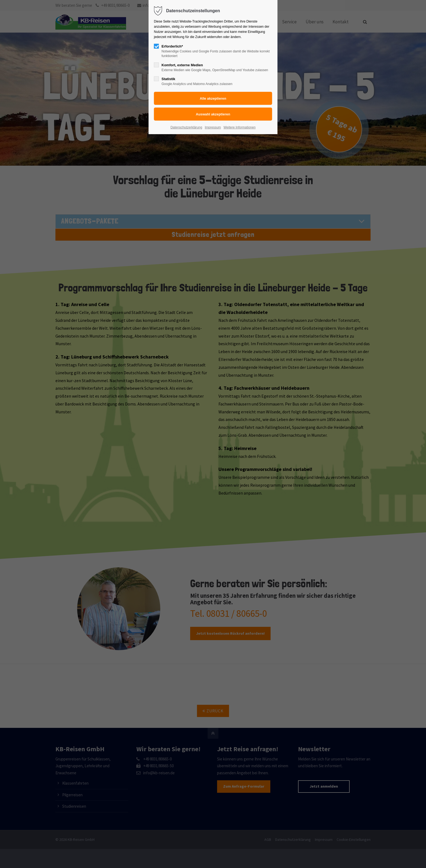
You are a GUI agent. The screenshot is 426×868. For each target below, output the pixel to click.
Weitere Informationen (240, 127)
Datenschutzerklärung (186, 127)
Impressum (213, 127)
